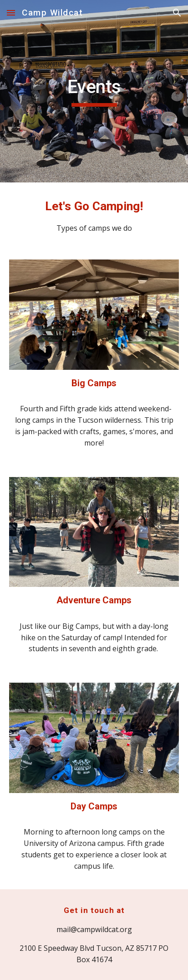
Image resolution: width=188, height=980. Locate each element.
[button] (11, 13)
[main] (94, 91)
